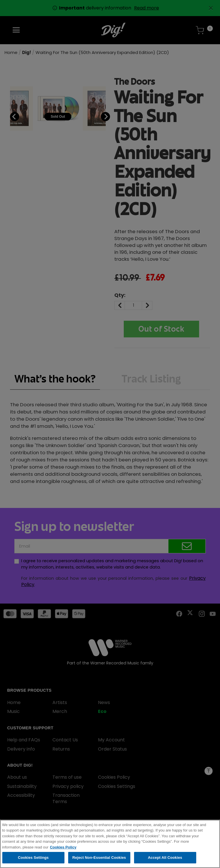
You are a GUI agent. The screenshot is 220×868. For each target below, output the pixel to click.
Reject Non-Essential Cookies (99, 859)
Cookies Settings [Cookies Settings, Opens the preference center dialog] (33, 859)
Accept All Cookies (165, 859)
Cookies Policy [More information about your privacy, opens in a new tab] (63, 848)
